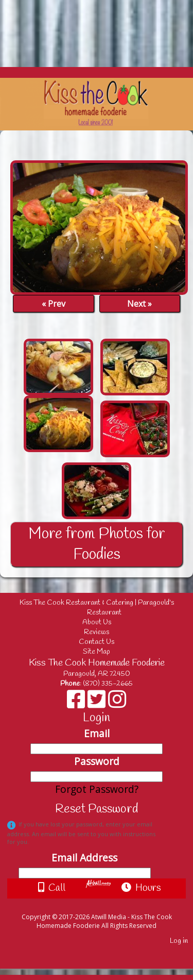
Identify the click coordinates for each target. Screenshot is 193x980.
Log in (179, 941)
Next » (139, 304)
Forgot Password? (97, 789)
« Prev (54, 304)
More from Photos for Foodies (97, 544)
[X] (98, 703)
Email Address (84, 858)
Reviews (97, 632)
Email (97, 733)
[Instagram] (117, 703)
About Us (97, 622)
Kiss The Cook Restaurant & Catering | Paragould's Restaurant (98, 608)
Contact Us (97, 642)
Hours (141, 888)
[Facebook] (77, 703)
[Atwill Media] (106, 906)
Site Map (97, 652)
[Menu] (11, 13)
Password (97, 761)
